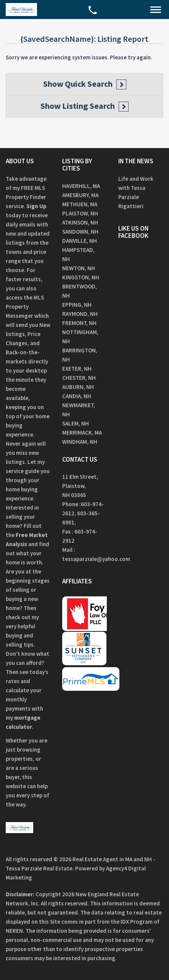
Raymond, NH (80, 314)
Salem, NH (76, 423)
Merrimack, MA (82, 433)
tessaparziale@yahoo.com (96, 559)
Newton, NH (79, 268)
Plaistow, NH (80, 213)
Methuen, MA (80, 204)
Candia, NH (77, 396)
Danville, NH (80, 241)
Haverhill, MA (81, 186)
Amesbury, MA (80, 195)
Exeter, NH (77, 369)
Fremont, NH (79, 323)
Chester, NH (79, 378)
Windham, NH (80, 442)
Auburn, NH (78, 387)
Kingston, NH (81, 277)
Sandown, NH (80, 232)
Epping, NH (77, 305)
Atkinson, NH (80, 222)
